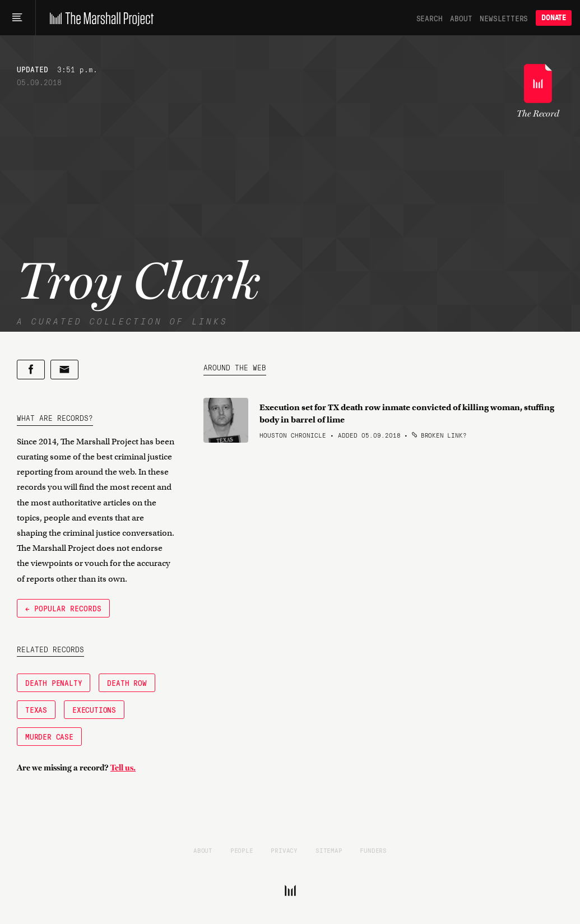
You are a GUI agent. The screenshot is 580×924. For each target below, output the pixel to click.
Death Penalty (54, 682)
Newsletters (504, 18)
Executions (94, 709)
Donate (554, 18)
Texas (36, 709)
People (242, 850)
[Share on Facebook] (31, 370)
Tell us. (123, 768)
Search (430, 18)
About (461, 18)
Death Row (127, 682)
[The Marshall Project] (99, 18)
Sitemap (329, 850)
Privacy (284, 850)
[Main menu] (18, 18)
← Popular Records (63, 608)
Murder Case (49, 736)
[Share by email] (64, 370)
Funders (373, 850)
